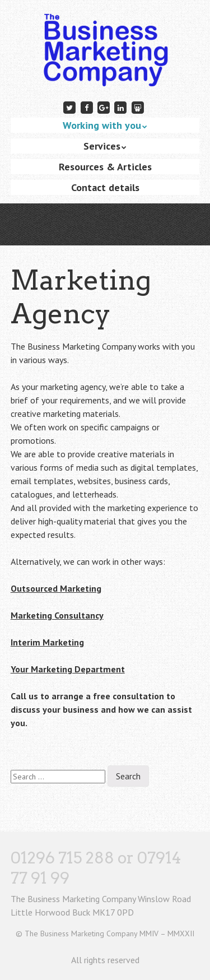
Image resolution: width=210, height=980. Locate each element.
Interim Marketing (47, 642)
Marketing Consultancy (57, 615)
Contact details (105, 187)
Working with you (102, 125)
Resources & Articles (105, 167)
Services (102, 146)
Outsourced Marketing (56, 588)
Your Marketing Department (68, 669)
